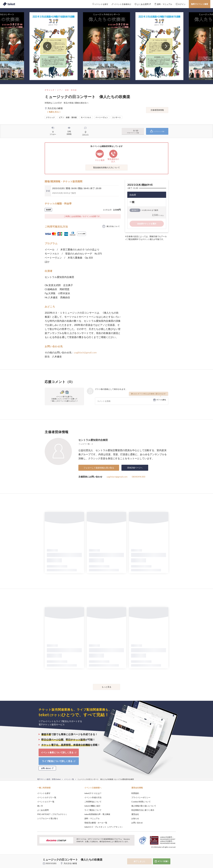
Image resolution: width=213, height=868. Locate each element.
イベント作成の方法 (93, 797)
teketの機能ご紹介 (92, 806)
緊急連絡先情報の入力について (106, 167)
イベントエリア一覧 (46, 802)
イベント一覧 (69, 779)
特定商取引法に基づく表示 (143, 810)
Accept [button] (174, 854)
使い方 (40, 806)
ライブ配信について (93, 810)
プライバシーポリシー (141, 797)
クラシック (50, 90)
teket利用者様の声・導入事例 (97, 814)
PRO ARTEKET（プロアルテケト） (52, 814)
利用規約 (135, 793)
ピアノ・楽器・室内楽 (67, 90)
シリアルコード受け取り (48, 818)
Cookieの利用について (141, 802)
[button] (33, 858)
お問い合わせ (137, 823)
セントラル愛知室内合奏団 (93, 440)
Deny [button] (160, 855)
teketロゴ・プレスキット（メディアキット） (104, 827)
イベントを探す (44, 793)
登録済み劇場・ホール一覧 (96, 823)
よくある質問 (43, 810)
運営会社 (135, 814)
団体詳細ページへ (135, 468)
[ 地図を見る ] (54, 112)
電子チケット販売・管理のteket (49, 779)
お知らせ (135, 818)
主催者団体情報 (157, 110)
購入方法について (113, 226)
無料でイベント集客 (200, 4)
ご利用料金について (93, 802)
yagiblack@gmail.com (85, 352)
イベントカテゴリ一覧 (47, 797)
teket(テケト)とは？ (93, 793)
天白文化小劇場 (70, 863)
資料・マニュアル (92, 818)
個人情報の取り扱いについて (144, 806)
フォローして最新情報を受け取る (99, 468)
